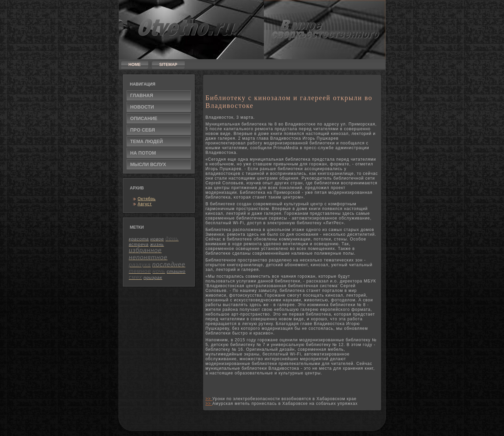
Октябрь (147, 199)
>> (209, 399)
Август (145, 204)
